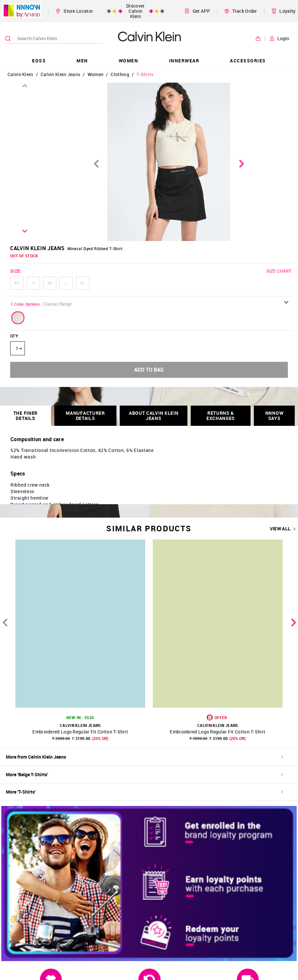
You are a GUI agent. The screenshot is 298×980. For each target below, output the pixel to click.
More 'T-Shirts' (144, 792)
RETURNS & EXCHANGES (221, 416)
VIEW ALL (283, 529)
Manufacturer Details (85, 416)
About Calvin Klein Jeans (154, 416)
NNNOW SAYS (274, 416)
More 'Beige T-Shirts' (144, 774)
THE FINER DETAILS (26, 416)
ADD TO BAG (149, 370)
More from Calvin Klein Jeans (144, 757)
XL (83, 283)
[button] (18, 318)
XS (17, 283)
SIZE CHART (279, 271)
